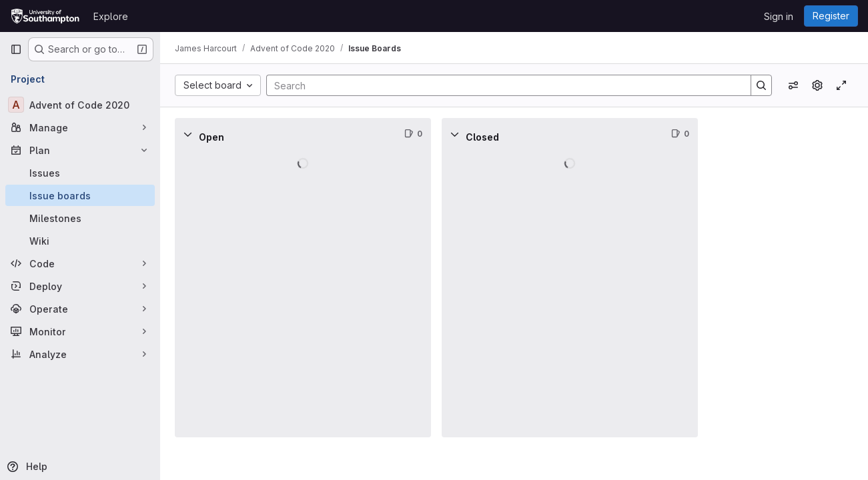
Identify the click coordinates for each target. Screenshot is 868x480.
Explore (111, 16)
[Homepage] (45, 16)
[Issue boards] (80, 195)
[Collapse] (189, 134)
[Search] (503, 85)
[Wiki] (80, 241)
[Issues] (80, 173)
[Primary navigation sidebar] (16, 49)
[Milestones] (80, 218)
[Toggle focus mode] (841, 85)
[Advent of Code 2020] (80, 105)
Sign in (779, 16)
